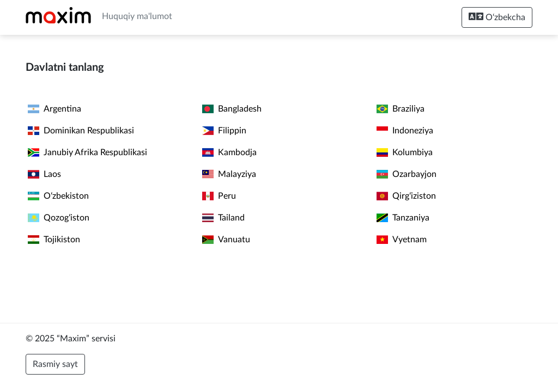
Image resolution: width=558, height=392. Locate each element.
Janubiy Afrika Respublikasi (87, 152)
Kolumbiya (405, 152)
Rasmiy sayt (55, 364)
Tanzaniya (403, 218)
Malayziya (229, 174)
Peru (219, 196)
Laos (44, 174)
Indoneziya (405, 131)
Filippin (224, 131)
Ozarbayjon (407, 174)
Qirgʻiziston (406, 196)
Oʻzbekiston (58, 196)
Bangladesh (232, 109)
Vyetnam (402, 240)
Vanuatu (226, 240)
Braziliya (401, 109)
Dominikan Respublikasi (81, 131)
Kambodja (229, 152)
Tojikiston (54, 240)
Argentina (54, 109)
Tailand (223, 218)
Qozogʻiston (59, 218)
